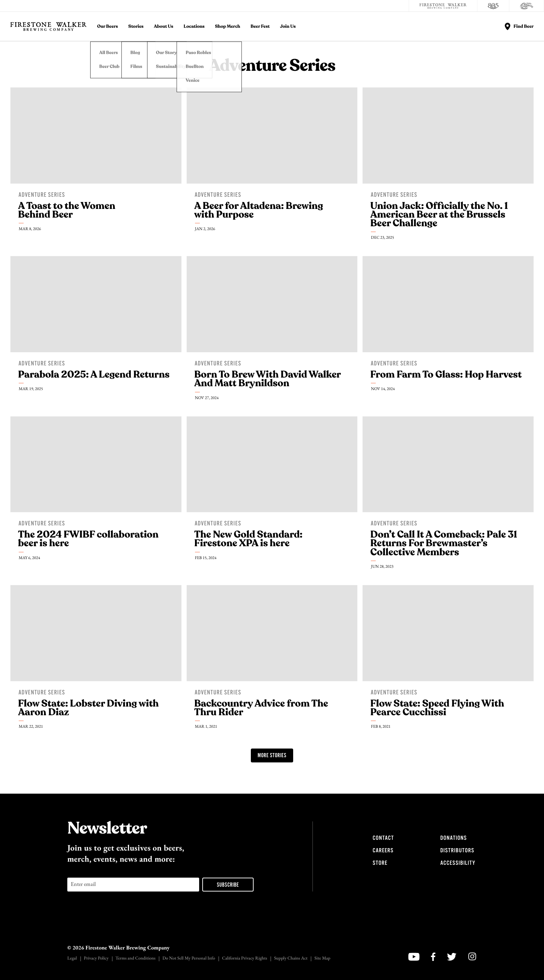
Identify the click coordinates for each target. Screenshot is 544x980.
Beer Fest (260, 27)
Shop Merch (228, 27)
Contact (383, 838)
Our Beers (108, 27)
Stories (136, 27)
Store (380, 863)
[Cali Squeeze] (527, 6)
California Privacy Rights (245, 959)
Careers (383, 851)
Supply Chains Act (291, 959)
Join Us (288, 27)
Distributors (457, 851)
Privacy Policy (96, 959)
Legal (72, 959)
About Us (164, 27)
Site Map (322, 959)
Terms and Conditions (135, 959)
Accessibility (458, 863)
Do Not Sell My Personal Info (189, 959)
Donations (453, 838)
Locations (194, 27)
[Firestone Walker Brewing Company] (443, 6)
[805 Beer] (493, 6)
